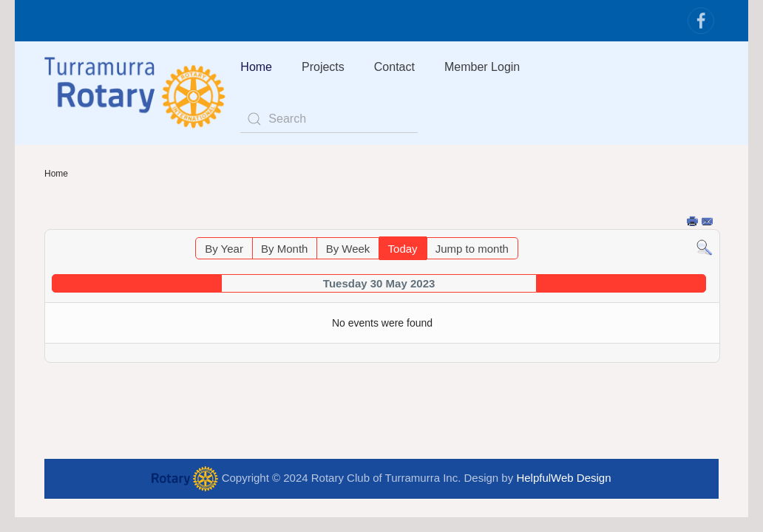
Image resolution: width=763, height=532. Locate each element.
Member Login (482, 67)
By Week (348, 249)
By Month (284, 249)
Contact (394, 67)
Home (256, 67)
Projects (323, 67)
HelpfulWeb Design (563, 478)
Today (403, 249)
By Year (224, 249)
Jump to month (472, 249)
